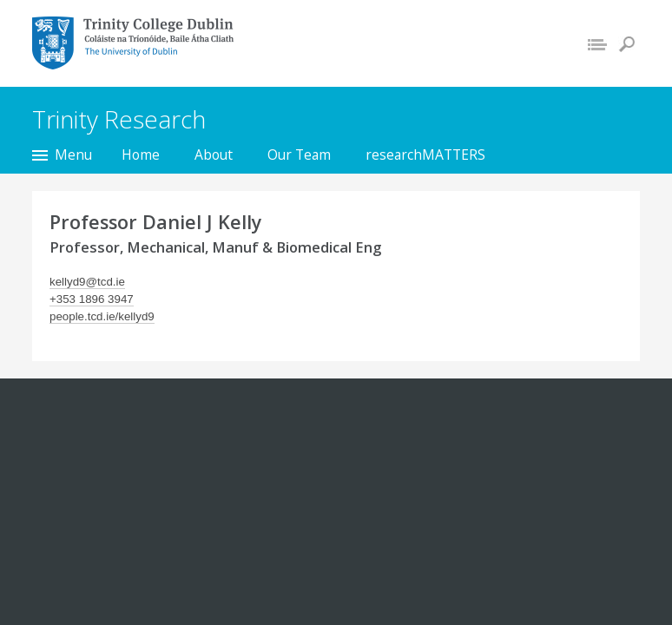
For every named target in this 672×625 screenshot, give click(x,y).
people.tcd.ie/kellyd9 (102, 316)
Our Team (299, 155)
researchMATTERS (425, 155)
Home (141, 155)
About (214, 155)
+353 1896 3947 (92, 299)
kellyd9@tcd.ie (87, 282)
